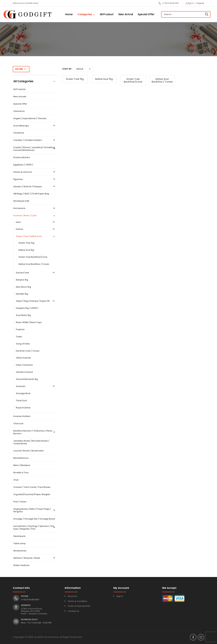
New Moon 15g (23, 287)
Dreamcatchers (22, 158)
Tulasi (19, 337)
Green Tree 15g (26, 243)
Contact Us (73, 611)
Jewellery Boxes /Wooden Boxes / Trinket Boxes (31, 442)
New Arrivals (20, 97)
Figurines (35, 179)
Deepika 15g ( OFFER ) (27, 308)
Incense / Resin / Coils (35, 216)
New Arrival (126, 14)
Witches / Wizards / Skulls (35, 558)
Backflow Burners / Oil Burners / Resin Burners (35, 432)
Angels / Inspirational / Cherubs (30, 119)
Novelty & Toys (21, 473)
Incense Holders (22, 416)
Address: (26, 605)
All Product (107, 14)
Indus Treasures (24, 365)
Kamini (36, 229)
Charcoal (18, 424)
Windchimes (20, 551)
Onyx (16, 480)
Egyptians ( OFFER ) (23, 165)
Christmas (19, 133)
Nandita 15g (22, 294)
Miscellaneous (21, 458)
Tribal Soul (21, 401)
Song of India (23, 344)
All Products (19, 89)
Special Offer (146, 14)
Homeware (35, 208)
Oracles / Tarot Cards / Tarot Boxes (32, 487)
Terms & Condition (77, 601)
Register (200, 3)
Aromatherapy (35, 126)
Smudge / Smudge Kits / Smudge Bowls (34, 519)
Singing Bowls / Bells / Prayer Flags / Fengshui (35, 510)
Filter (19, 69)
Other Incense (23, 358)
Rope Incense (23, 408)
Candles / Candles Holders (35, 140)
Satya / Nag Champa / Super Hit (36, 301)
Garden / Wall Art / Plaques (35, 187)
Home (69, 14)
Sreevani (36, 386)
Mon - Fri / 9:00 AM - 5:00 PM (36, 623)
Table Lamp (19, 544)
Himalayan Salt (21, 201)
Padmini (20, 330)
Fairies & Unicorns (35, 172)
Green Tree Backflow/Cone (33, 257)
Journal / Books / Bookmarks (28, 451)
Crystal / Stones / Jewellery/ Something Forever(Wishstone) (35, 149)
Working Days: (29, 620)
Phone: (25, 596)
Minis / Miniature (22, 465)
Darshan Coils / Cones (28, 351)
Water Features (21, 565)
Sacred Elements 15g (27, 379)
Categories (85, 14)
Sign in (190, 3)
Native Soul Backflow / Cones (34, 264)
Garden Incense (24, 372)
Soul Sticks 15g (23, 315)
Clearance (19, 111)
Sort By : (67, 69)
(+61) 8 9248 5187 (169, 3)
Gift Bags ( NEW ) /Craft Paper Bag (31, 194)
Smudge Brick (23, 394)
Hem (36, 222)
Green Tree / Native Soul (36, 236)
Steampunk (19, 536)
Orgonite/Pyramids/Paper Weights (32, 495)
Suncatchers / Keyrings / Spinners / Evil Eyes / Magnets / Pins (35, 528)
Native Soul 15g (26, 250)
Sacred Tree (36, 273)
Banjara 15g (22, 280)
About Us (72, 596)
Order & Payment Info (79, 606)
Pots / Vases (20, 502)
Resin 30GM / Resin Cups (29, 322)
